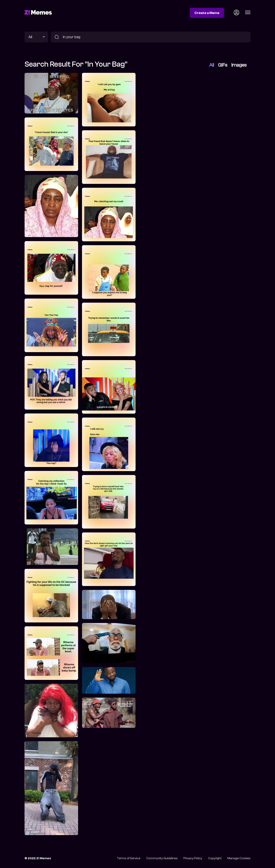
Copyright (215, 858)
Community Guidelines (162, 858)
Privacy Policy (193, 858)
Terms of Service (129, 858)
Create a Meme (207, 13)
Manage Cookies (239, 858)
